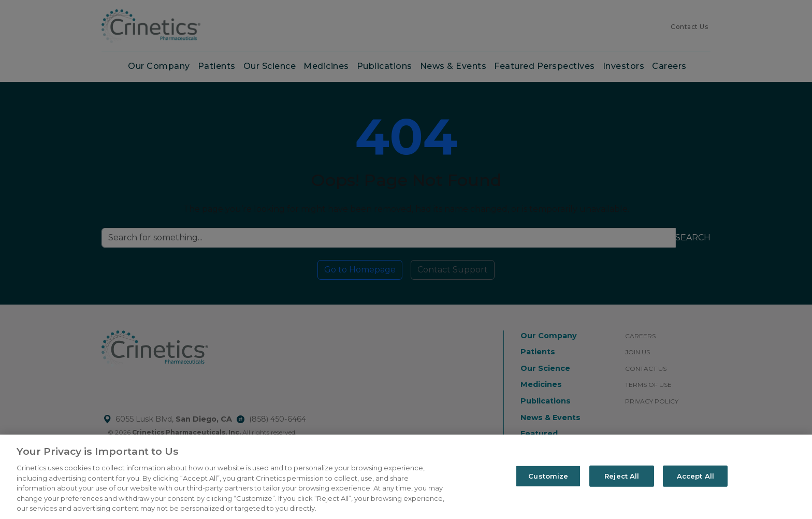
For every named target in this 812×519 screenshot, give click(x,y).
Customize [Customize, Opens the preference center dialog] (548, 475)
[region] (406, 477)
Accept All (695, 475)
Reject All (622, 475)
